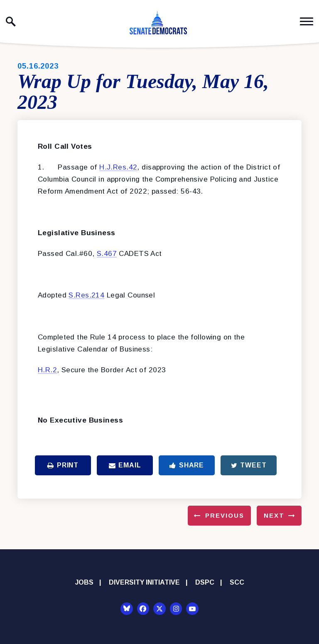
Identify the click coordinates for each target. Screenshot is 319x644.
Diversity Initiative (144, 582)
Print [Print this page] (63, 465)
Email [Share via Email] (125, 465)
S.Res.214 (86, 295)
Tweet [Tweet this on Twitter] (249, 465)
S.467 (107, 254)
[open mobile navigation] (307, 21)
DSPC (205, 582)
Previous (225, 515)
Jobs (84, 582)
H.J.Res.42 (118, 167)
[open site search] (11, 22)
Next (274, 515)
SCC (237, 582)
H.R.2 (47, 370)
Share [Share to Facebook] (187, 465)
